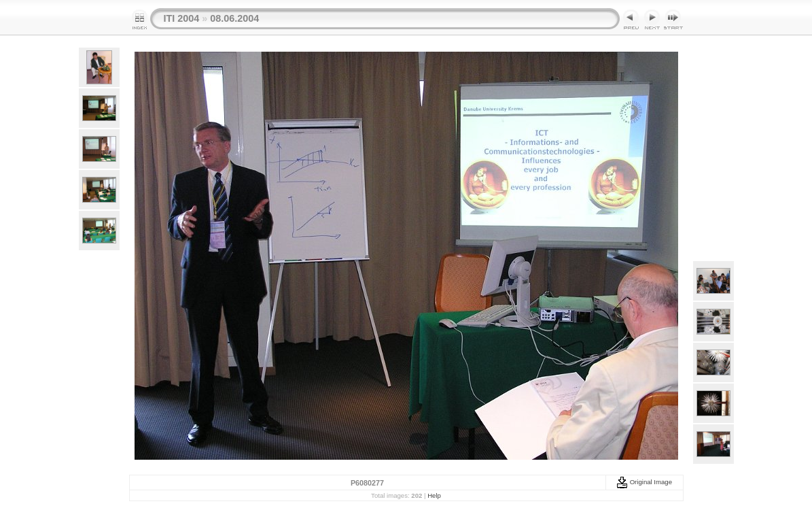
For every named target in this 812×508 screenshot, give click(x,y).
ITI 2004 (182, 18)
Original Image (644, 482)
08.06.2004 (234, 18)
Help (434, 495)
